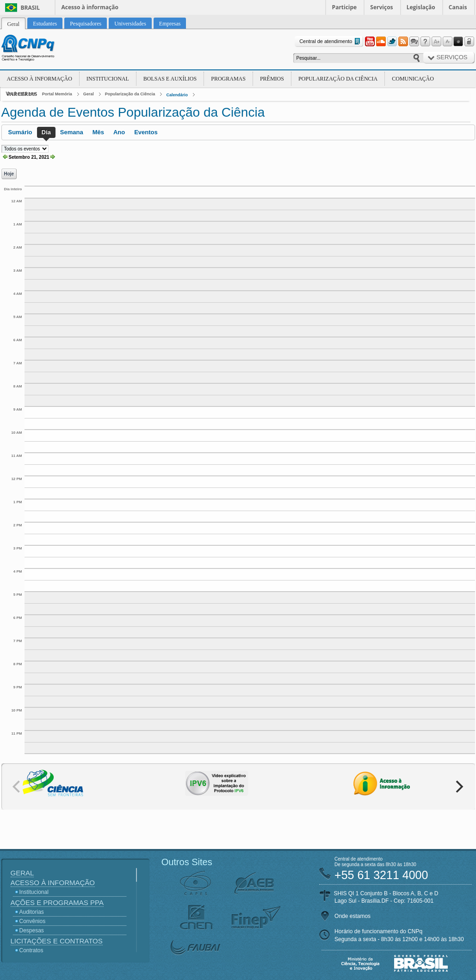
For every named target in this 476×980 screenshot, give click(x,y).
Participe (345, 7)
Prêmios (272, 79)
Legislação (421, 7)
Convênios (33, 921)
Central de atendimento (331, 41)
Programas (228, 79)
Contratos (31, 950)
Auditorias (32, 912)
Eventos (146, 132)
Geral (89, 94)
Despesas (32, 930)
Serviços (381, 7)
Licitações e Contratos (57, 941)
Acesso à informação (90, 7)
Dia (46, 132)
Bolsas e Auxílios (170, 79)
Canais (458, 7)
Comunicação (413, 79)
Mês (98, 132)
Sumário (20, 132)
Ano (119, 132)
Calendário (177, 95)
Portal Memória (57, 94)
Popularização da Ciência (338, 79)
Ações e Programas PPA (57, 902)
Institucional (108, 79)
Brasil (31, 8)
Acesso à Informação (40, 79)
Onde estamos (352, 916)
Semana (72, 132)
